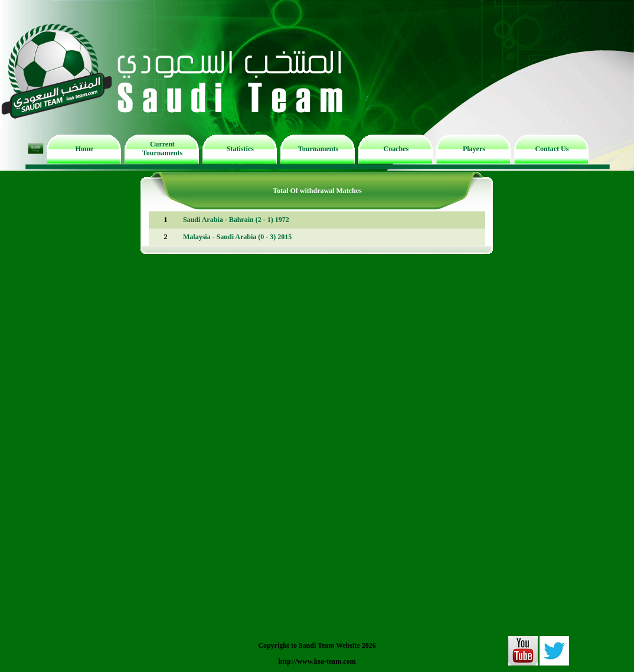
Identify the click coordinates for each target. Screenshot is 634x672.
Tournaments (318, 149)
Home (85, 149)
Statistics (240, 149)
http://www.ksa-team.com (317, 661)
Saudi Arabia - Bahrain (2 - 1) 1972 (236, 220)
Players (474, 149)
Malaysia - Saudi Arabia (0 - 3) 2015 (237, 237)
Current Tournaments (162, 149)
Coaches (396, 149)
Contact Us (552, 149)
